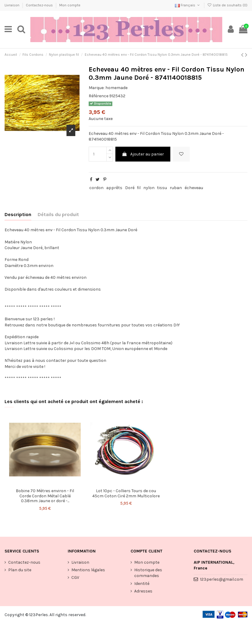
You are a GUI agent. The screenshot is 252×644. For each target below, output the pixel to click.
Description (18, 214)
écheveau (194, 188)
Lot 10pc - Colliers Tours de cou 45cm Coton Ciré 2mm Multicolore (126, 493)
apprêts (114, 188)
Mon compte (70, 5)
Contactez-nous (40, 5)
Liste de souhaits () (227, 5)
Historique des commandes (148, 573)
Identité (142, 584)
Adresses (143, 591)
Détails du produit (58, 214)
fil (139, 188)
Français (188, 5)
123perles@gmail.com (222, 579)
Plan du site (20, 570)
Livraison (12, 5)
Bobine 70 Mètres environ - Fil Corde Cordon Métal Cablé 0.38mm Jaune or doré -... (45, 496)
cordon (96, 188)
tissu (162, 188)
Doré (130, 188)
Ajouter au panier (143, 154)
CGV (75, 577)
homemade (116, 88)
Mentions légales (88, 570)
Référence (99, 96)
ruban (176, 188)
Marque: (97, 88)
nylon (149, 188)
